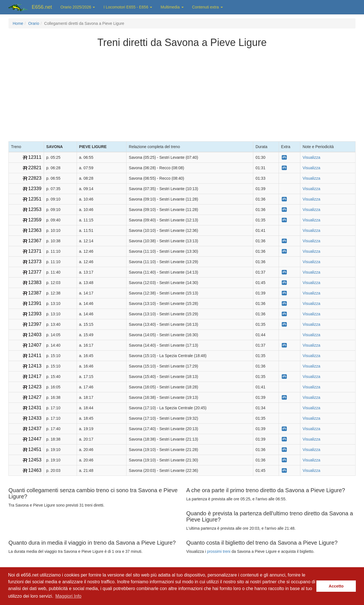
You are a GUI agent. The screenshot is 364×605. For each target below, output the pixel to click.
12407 (35, 345)
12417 (35, 376)
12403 (35, 335)
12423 (35, 387)
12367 (35, 241)
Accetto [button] (336, 586)
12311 (35, 157)
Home (18, 23)
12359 (35, 220)
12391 (35, 303)
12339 (35, 189)
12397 (35, 324)
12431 (35, 408)
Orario (34, 23)
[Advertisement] (182, 93)
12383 (35, 282)
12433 (35, 418)
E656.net (42, 7)
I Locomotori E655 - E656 (128, 7)
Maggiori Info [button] (68, 596)
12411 (35, 356)
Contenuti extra (207, 7)
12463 (35, 470)
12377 (35, 272)
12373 (35, 262)
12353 (35, 209)
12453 (35, 460)
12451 (35, 449)
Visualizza (311, 157)
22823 (35, 178)
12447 (35, 439)
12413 (35, 366)
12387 (35, 293)
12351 (35, 199)
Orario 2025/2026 (78, 7)
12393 (35, 314)
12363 (35, 230)
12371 (35, 251)
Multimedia (172, 7)
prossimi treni (219, 551)
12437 (35, 429)
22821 (35, 168)
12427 (35, 397)
